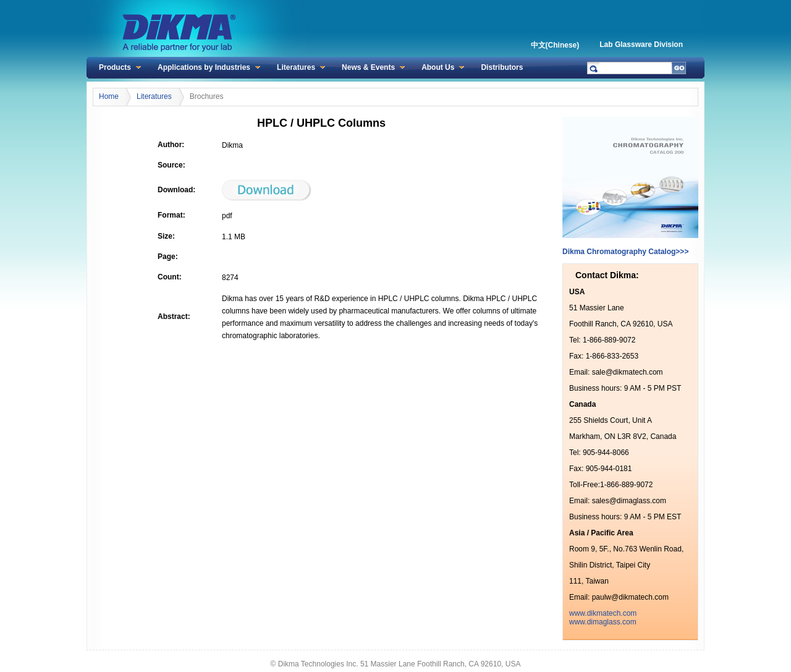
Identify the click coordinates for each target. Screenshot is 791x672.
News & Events (368, 67)
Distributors (502, 67)
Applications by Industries (204, 67)
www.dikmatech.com (603, 613)
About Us (438, 67)
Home (109, 96)
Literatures (296, 67)
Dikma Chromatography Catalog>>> (625, 252)
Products (115, 67)
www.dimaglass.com (603, 622)
